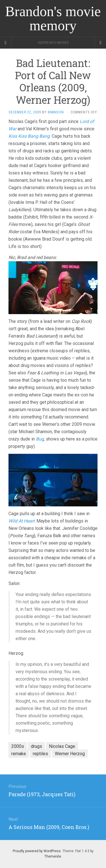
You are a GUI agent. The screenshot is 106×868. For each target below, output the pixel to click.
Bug (40, 439)
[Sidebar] (6, 43)
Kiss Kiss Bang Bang (29, 136)
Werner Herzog (70, 754)
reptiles (40, 754)
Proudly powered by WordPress (37, 851)
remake (19, 754)
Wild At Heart (21, 521)
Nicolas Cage (62, 746)
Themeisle (53, 856)
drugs (36, 746)
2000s (18, 746)
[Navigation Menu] (100, 43)
